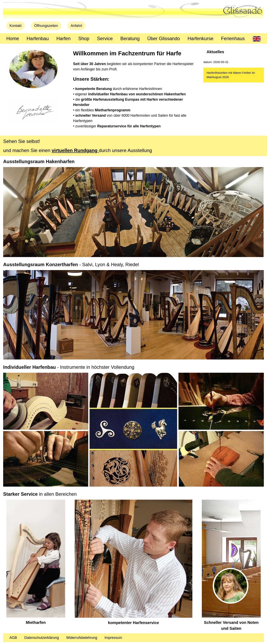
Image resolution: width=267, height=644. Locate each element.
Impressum (113, 638)
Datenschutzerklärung (42, 638)
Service (105, 38)
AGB (13, 638)
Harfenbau (38, 38)
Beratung (130, 38)
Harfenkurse (201, 38)
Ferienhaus (233, 38)
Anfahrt (76, 26)
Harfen (63, 38)
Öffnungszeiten (46, 26)
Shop (84, 38)
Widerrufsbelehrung (82, 638)
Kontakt (16, 26)
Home (13, 38)
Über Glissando (164, 38)
